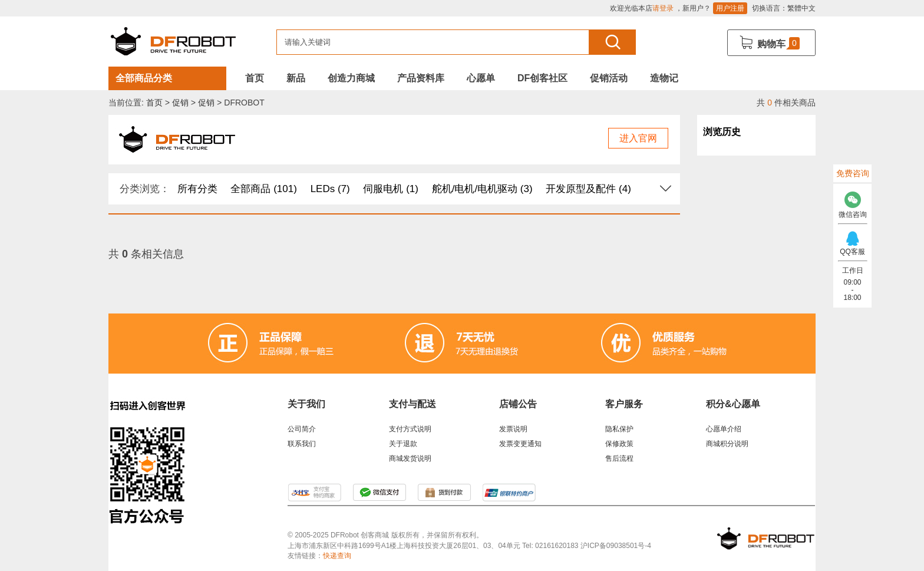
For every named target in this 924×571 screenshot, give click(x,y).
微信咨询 (852, 202)
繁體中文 (801, 8)
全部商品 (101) (263, 189)
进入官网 (638, 138)
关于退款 (403, 444)
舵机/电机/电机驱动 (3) (482, 189)
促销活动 (609, 78)
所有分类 (197, 189)
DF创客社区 (542, 78)
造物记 (664, 78)
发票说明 (513, 429)
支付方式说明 (410, 429)
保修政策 (619, 444)
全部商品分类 (144, 78)
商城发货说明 (410, 458)
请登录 (663, 8)
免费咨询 (853, 173)
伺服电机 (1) (391, 189)
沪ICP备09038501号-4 (616, 546)
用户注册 (730, 8)
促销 (180, 103)
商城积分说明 (727, 444)
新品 (296, 78)
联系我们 (302, 444)
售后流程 (619, 458)
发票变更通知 (520, 444)
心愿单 (481, 78)
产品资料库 (421, 78)
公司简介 (302, 429)
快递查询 (337, 556)
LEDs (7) (330, 189)
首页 (255, 78)
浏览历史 (722, 132)
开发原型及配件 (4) (588, 189)
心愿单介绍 (724, 429)
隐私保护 (619, 429)
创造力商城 (351, 78)
